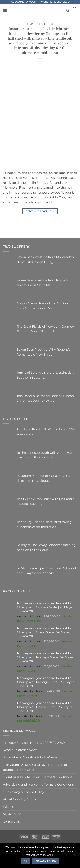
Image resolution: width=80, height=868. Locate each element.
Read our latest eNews (20, 750)
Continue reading (40, 211)
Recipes (48, 24)
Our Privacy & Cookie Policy (23, 792)
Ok (25, 861)
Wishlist (9, 807)
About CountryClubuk (20, 799)
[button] (5, 10)
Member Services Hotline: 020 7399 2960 (34, 743)
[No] (75, 856)
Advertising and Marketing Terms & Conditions (38, 784)
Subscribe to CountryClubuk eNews (30, 757)
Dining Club (34, 24)
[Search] (68, 11)
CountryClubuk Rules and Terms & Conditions (38, 777)
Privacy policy (46, 861)
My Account (12, 814)
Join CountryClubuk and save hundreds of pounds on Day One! (35, 767)
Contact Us (11, 821)
